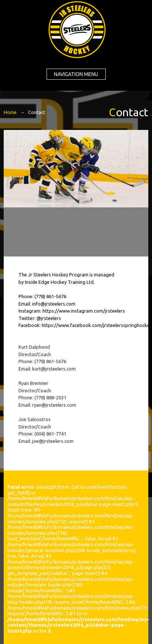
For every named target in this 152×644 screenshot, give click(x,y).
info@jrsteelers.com (54, 304)
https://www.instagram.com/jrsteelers (84, 311)
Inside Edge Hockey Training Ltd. (60, 282)
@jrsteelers (49, 318)
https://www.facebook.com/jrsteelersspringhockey (97, 325)
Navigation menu (76, 74)
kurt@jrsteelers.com (54, 369)
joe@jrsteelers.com (53, 441)
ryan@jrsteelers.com (54, 405)
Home (10, 112)
